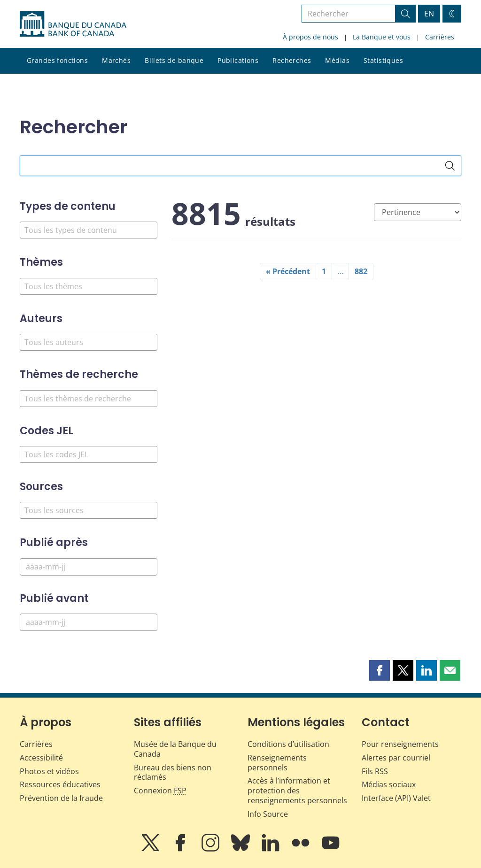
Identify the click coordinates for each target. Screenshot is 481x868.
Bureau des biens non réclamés (173, 772)
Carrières (440, 37)
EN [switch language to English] (429, 14)
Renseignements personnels (277, 763)
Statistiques (383, 60)
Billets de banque (174, 60)
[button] (380, 670)
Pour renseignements (400, 744)
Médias (337, 60)
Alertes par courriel (396, 758)
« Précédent (288, 271)
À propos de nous (310, 37)
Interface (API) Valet (396, 798)
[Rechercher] (450, 166)
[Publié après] (89, 567)
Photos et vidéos (49, 771)
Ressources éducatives (60, 784)
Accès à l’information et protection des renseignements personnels (297, 791)
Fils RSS (375, 771)
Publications (238, 60)
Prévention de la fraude (61, 798)
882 (361, 271)
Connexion (160, 791)
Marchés (116, 60)
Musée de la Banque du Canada (175, 749)
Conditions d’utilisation (288, 744)
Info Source (268, 814)
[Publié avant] (89, 622)
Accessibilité (41, 758)
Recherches (292, 60)
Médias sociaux (389, 784)
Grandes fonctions (57, 60)
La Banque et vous (382, 37)
